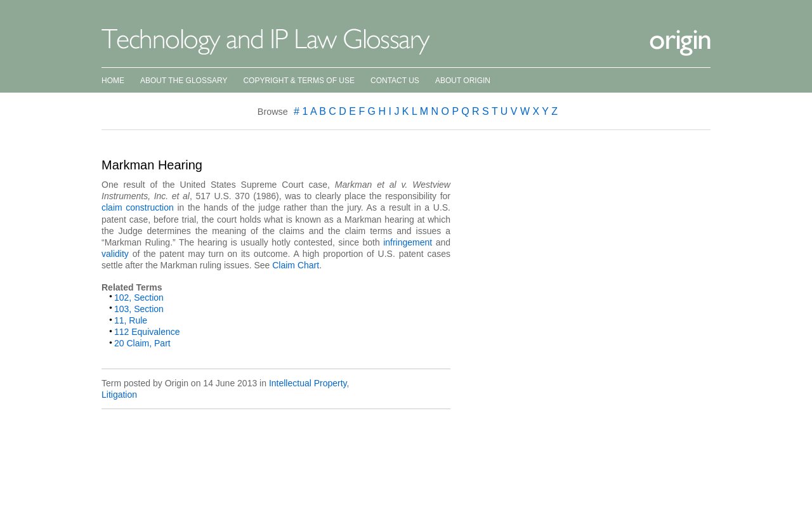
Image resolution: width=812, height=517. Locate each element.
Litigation (119, 395)
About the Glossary (184, 81)
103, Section (139, 309)
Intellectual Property (308, 383)
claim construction (138, 207)
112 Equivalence (147, 332)
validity (115, 254)
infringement (408, 242)
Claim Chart (296, 265)
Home (113, 81)
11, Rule (131, 320)
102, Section (139, 298)
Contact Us (395, 81)
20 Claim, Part (142, 343)
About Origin (463, 81)
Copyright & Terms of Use (299, 81)
